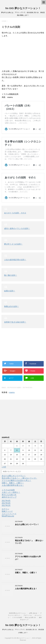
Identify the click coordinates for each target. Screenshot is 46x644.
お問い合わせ (33, 613)
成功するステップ (9, 497)
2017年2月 (6, 505)
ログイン (5, 509)
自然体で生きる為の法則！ (15, 322)
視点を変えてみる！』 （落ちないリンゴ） (19, 478)
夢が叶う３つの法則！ (13, 244)
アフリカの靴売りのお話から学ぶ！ (16, 480)
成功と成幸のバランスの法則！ (17, 228)
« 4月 (4, 467)
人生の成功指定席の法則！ (15, 260)
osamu (12, 392)
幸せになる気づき (9, 495)
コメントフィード (9, 514)
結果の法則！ (10, 291)
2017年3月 (6, 503)
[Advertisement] (23, 54)
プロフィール (28, 615)
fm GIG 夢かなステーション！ (23, 8)
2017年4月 (6, 501)
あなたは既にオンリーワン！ (14, 476)
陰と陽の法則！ (11, 275)
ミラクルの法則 (8, 490)
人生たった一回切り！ (11, 492)
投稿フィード (7, 511)
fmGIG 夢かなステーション (18, 613)
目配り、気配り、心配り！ (13, 483)
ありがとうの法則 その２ (15, 213)
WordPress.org (8, 516)
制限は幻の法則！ (12, 306)
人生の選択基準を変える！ (13, 485)
